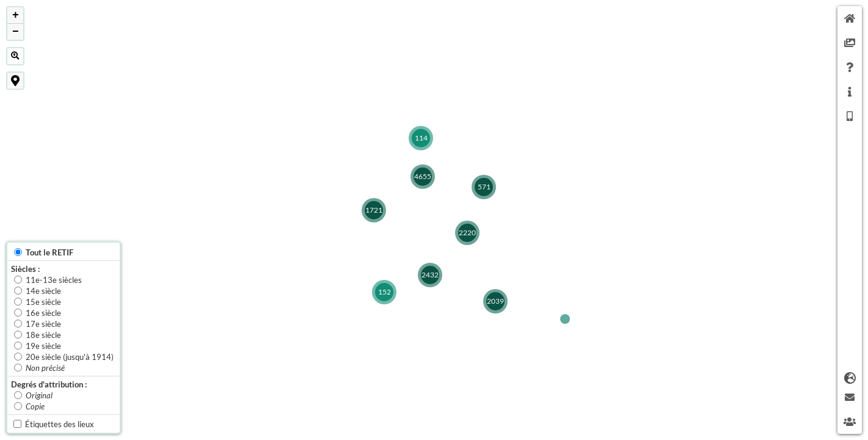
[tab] (850, 18)
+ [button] (16, 15)
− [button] (16, 32)
